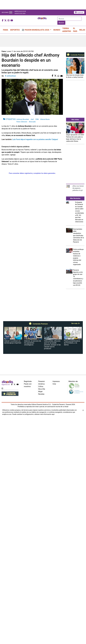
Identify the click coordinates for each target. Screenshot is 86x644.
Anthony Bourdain (23, 119)
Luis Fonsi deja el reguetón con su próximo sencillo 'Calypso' (35, 139)
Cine (54, 384)
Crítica (41, 386)
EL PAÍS (75, 30)
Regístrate (28, 381)
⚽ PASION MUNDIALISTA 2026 (36, 30)
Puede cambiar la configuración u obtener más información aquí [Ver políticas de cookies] (33, 414)
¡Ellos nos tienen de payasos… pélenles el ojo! (78, 188)
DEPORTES (15, 30)
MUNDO (57, 30)
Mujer (40, 392)
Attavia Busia (45, 119)
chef (32, 119)
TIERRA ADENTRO (67, 30)
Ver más (75, 323)
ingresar (79, 12)
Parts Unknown (22, 122)
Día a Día (42, 389)
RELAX (82, 30)
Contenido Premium (75, 55)
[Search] (70, 19)
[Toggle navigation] (11, 12)
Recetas (41, 394)
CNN (37, 119)
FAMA (6, 30)
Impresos (56, 381)
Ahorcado (32, 122)
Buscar (61, 23)
